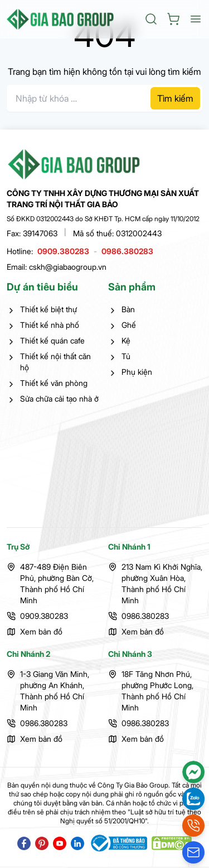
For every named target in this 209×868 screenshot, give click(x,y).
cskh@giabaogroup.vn (68, 267)
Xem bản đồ (41, 631)
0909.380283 (63, 251)
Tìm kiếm (175, 98)
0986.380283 (127, 251)
